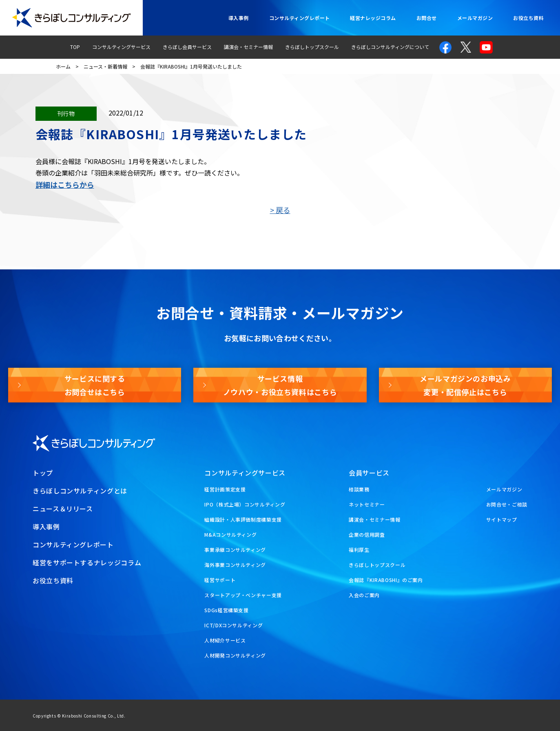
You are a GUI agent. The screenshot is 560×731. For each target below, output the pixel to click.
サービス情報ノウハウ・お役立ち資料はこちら (280, 385)
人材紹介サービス (225, 640)
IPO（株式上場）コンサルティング (245, 504)
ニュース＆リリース (63, 509)
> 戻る (280, 210)
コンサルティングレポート (300, 18)
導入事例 (239, 18)
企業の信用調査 (367, 534)
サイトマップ (502, 519)
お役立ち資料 (528, 18)
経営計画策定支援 (225, 489)
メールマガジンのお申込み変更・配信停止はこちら (465, 385)
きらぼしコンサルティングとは (80, 491)
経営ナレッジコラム (373, 18)
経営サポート (220, 580)
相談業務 (359, 489)
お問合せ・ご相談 (507, 504)
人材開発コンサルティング (235, 655)
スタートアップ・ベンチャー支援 (243, 595)
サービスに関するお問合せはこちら (95, 385)
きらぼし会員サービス (187, 47)
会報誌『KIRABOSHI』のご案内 (386, 580)
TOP (75, 47)
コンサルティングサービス (121, 47)
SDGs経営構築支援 (226, 610)
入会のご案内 (364, 595)
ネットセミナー (367, 504)
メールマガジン (475, 18)
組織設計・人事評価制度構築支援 (243, 519)
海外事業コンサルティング (235, 565)
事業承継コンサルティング (235, 550)
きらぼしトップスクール (312, 47)
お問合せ (427, 18)
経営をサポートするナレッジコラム (87, 562)
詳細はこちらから (65, 184)
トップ (43, 473)
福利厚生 (359, 550)
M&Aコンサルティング (230, 534)
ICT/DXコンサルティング (234, 625)
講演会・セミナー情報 (248, 47)
